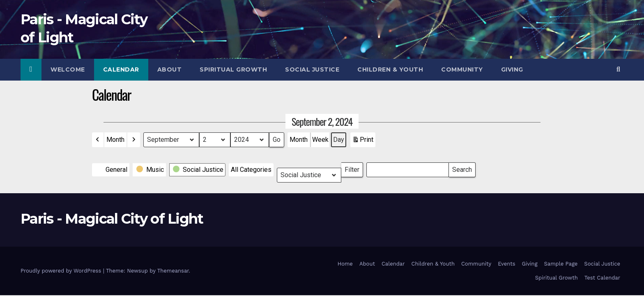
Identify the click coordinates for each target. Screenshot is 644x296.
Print (363, 141)
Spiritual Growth (233, 69)
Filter (354, 168)
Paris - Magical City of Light (112, 219)
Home (345, 264)
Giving (512, 69)
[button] (618, 69)
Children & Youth (390, 69)
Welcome (68, 69)
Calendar (121, 69)
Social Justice (312, 69)
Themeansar (173, 271)
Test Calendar (602, 278)
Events (506, 264)
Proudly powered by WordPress (62, 271)
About (170, 69)
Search (462, 168)
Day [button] (339, 140)
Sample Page (561, 264)
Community (462, 69)
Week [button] (320, 140)
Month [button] (115, 140)
